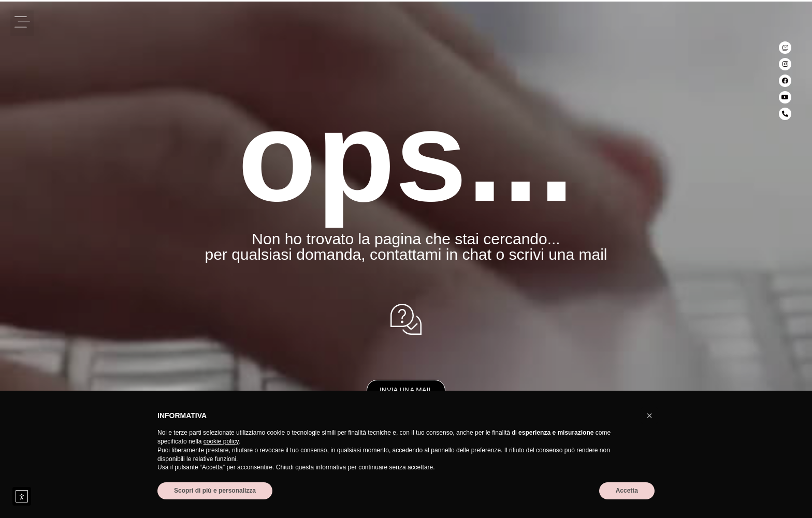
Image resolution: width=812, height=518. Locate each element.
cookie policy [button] (221, 441)
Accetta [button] (627, 491)
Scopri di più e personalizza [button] (215, 491)
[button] (22, 23)
